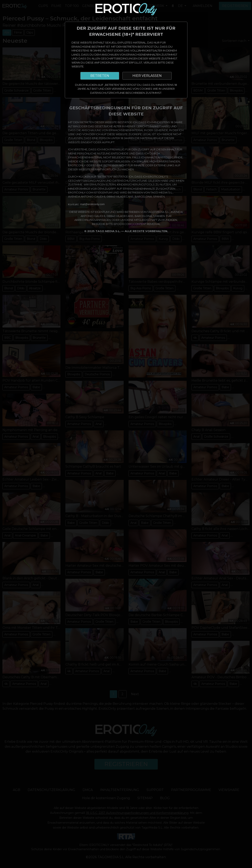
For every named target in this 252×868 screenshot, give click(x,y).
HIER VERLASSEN (147, 76)
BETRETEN (100, 76)
